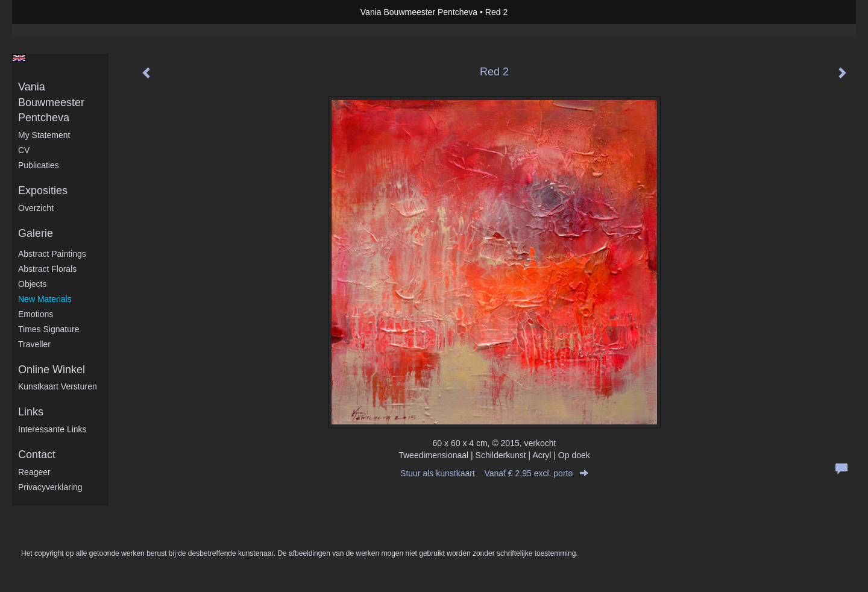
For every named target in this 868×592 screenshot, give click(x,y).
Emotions (36, 314)
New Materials (45, 299)
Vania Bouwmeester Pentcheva (419, 12)
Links (31, 412)
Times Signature (49, 329)
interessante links (52, 429)
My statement (44, 135)
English (19, 58)
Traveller (34, 344)
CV (24, 150)
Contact (37, 455)
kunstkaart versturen (58, 386)
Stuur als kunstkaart (494, 473)
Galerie (36, 233)
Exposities (43, 191)
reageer (34, 472)
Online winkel (52, 370)
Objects (32, 284)
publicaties (39, 165)
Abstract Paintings (52, 254)
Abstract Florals (47, 269)
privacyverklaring (50, 487)
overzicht (36, 208)
